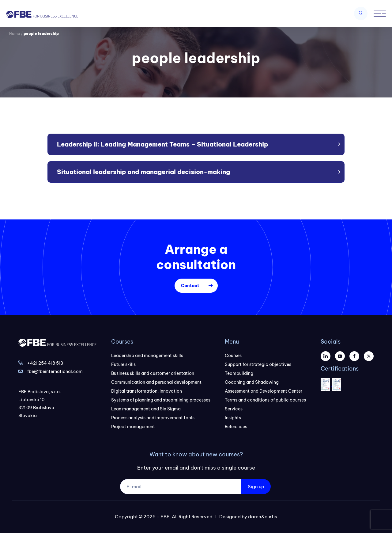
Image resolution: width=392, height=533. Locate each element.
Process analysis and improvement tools (153, 418)
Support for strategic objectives (258, 364)
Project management (133, 427)
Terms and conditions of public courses (265, 400)
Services (234, 409)
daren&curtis (263, 517)
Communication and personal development (156, 382)
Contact (190, 286)
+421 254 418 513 (45, 363)
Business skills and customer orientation (153, 373)
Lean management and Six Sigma (146, 409)
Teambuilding (239, 373)
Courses (233, 356)
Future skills (123, 364)
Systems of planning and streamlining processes (161, 400)
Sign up (256, 487)
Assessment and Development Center (264, 391)
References (236, 427)
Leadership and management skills (147, 356)
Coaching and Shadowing (252, 382)
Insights (233, 418)
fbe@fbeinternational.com (55, 371)
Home (15, 34)
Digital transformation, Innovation (147, 391)
